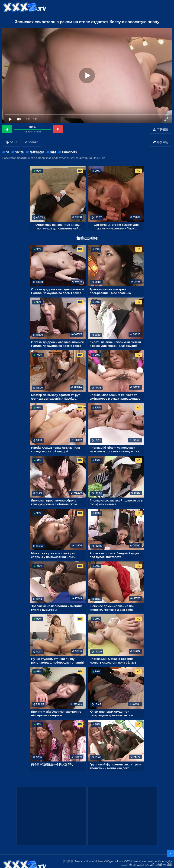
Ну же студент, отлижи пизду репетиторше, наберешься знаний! (57, 661)
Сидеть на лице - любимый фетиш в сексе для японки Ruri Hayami (115, 344)
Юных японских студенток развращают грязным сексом (111, 713)
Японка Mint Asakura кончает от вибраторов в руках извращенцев (115, 397)
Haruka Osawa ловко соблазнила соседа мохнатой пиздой (55, 449)
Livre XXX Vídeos (128, 861)
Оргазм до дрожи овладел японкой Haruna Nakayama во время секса (58, 291)
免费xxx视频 (164, 865)
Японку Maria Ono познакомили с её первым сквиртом (56, 713)
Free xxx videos (84, 861)
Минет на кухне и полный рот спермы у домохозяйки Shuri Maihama (53, 555)
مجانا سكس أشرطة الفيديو (135, 865)
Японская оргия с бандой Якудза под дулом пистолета (114, 555)
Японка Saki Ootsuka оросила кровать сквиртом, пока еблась (113, 661)
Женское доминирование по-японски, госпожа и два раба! (112, 608)
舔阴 (53, 152)
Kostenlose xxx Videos (153, 861)
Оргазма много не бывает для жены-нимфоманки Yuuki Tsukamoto (116, 226)
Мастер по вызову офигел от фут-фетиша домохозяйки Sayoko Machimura (56, 397)
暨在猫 (19, 152)
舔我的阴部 (37, 152)
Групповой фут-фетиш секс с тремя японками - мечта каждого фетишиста (116, 766)
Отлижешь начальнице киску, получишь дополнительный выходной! (58, 226)
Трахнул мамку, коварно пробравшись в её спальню (110, 291)
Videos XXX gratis (106, 861)
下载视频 (162, 129)
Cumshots (69, 152)
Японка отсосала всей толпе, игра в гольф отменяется (116, 502)
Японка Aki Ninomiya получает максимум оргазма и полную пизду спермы (116, 449)
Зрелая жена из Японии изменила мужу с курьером (57, 608)
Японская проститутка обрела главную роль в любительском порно (54, 502)
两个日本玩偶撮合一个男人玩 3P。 (53, 764)
